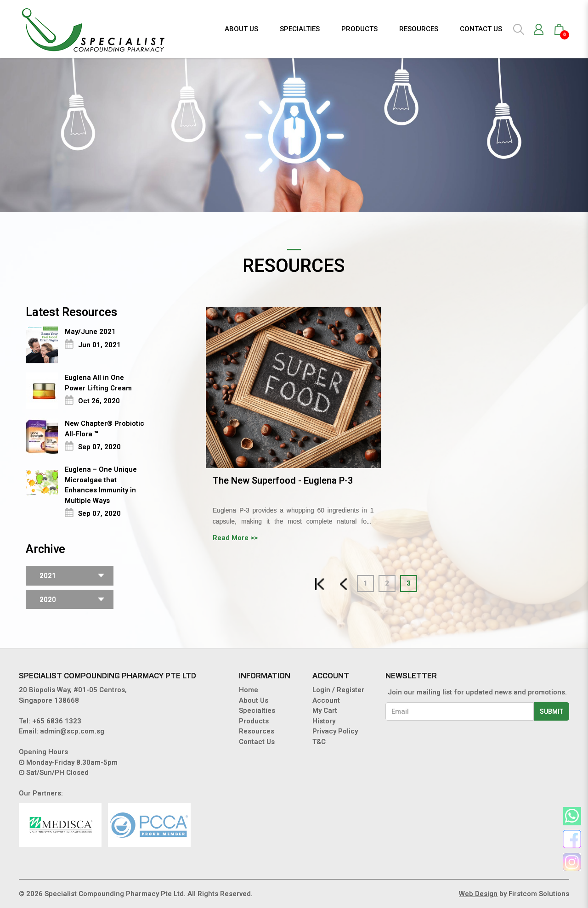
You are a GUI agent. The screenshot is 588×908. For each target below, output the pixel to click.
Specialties (257, 711)
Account (326, 700)
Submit (551, 711)
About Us (254, 700)
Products (254, 721)
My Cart (325, 711)
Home (249, 690)
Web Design (478, 894)
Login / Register (338, 690)
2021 (48, 575)
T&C (319, 742)
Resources (257, 731)
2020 (48, 599)
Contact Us (257, 742)
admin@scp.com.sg (72, 731)
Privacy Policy (335, 731)
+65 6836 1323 (57, 721)
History (324, 721)
